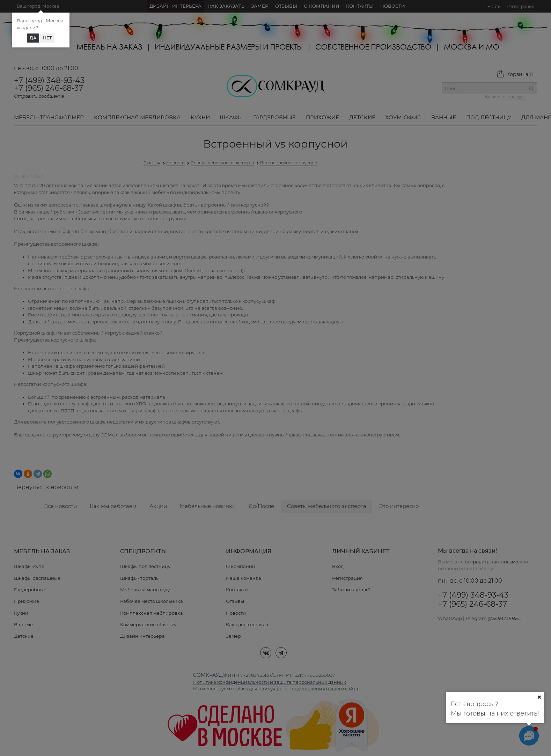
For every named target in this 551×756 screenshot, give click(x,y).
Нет (47, 38)
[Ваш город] (539, 697)
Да (33, 38)
